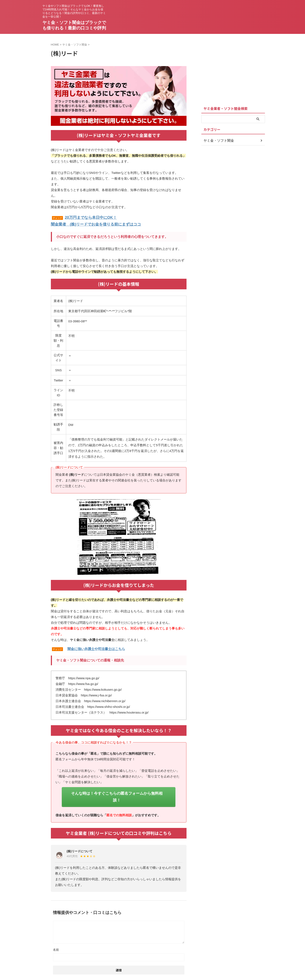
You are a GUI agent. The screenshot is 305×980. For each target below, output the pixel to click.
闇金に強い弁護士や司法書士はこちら (96, 647)
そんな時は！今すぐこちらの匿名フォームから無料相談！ (117, 791)
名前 (56, 939)
